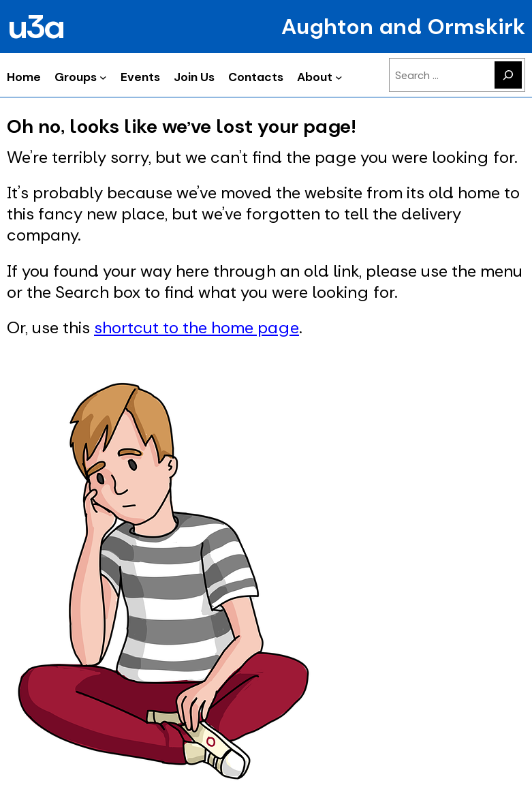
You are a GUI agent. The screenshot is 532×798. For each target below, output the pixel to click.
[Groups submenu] (103, 77)
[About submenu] (339, 77)
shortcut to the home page (197, 327)
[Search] (508, 75)
